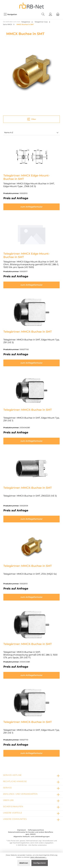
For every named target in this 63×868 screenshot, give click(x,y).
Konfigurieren (40, 863)
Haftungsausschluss (36, 830)
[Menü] (10, 14)
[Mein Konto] (50, 14)
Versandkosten (48, 841)
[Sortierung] (31, 133)
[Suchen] (43, 14)
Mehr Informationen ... (38, 857)
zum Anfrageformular (31, 207)
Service (7, 788)
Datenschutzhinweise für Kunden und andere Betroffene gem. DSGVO (31, 833)
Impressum (22, 830)
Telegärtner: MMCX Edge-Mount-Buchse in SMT (27, 177)
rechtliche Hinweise (15, 781)
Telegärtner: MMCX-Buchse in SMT (28, 332)
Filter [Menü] (31, 118)
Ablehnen (24, 863)
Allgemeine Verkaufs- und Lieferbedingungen (32, 837)
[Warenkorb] (58, 14)
